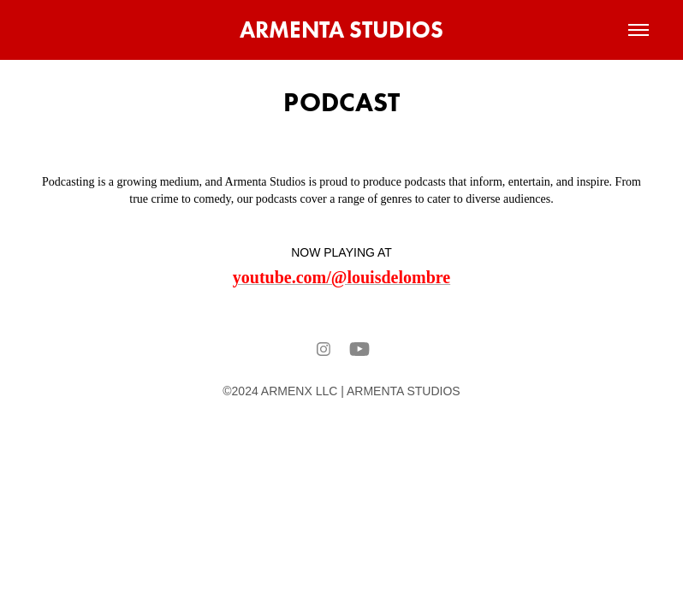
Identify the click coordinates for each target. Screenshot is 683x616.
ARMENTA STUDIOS (341, 30)
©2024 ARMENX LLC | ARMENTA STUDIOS (341, 391)
